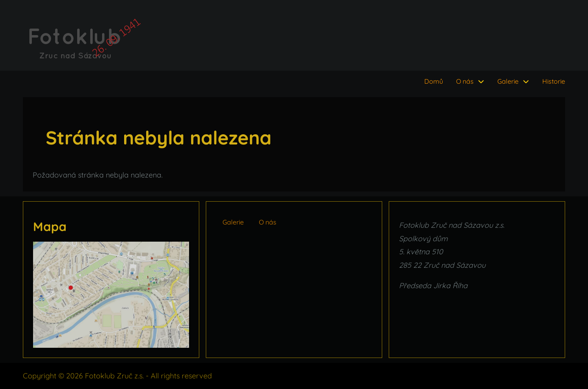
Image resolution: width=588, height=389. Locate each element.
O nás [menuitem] (465, 81)
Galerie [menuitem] (508, 81)
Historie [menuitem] (554, 81)
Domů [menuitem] (434, 81)
